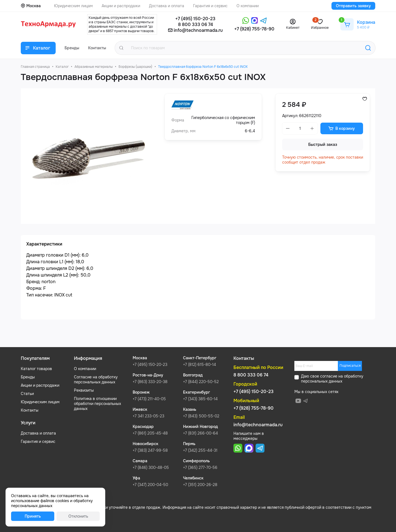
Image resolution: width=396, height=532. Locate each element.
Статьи (27, 394)
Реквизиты (84, 390)
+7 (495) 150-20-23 (195, 19)
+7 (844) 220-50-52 (201, 382)
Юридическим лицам (40, 402)
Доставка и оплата (38, 433)
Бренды (28, 377)
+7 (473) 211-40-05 (149, 399)
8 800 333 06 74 (196, 24)
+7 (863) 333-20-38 (150, 382)
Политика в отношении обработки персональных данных (97, 404)
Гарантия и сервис (38, 441)
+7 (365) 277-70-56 (200, 468)
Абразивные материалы (94, 67)
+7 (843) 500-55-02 (201, 416)
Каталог (62, 67)
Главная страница (35, 67)
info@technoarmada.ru (198, 30)
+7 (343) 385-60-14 (200, 399)
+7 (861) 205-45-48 (150, 433)
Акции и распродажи (40, 385)
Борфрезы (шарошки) (135, 67)
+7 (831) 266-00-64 (200, 433)
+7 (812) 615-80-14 (200, 365)
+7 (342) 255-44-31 (200, 450)
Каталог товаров (36, 369)
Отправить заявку (353, 6)
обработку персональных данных (332, 379)
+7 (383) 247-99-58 (150, 450)
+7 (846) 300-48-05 (151, 468)
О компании (85, 369)
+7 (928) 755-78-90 (254, 29)
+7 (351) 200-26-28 (200, 485)
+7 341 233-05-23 (148, 416)
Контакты (30, 410)
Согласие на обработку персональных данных (96, 379)
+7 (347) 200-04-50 (150, 485)
